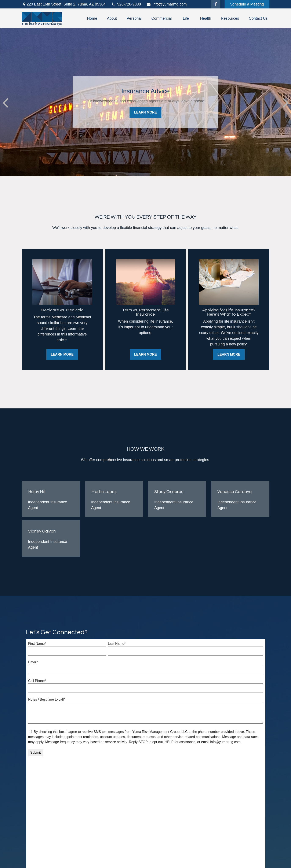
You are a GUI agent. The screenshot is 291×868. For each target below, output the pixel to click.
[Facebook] (216, 4)
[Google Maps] (31, 850)
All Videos (93, 825)
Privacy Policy (138, 836)
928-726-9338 (126, 4)
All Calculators (97, 830)
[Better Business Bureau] (38, 850)
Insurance (93, 814)
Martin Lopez (104, 492)
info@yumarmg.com (166, 4)
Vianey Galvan (42, 531)
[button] (92, 18)
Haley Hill (37, 492)
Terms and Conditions (172, 836)
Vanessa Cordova (234, 492)
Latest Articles (97, 819)
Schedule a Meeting (247, 4)
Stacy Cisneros (169, 492)
